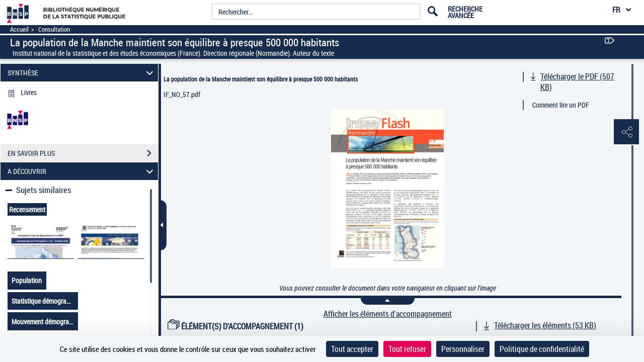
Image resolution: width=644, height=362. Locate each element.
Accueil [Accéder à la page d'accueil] (19, 29)
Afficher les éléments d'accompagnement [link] (388, 314)
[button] (626, 132)
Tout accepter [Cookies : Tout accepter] (352, 349)
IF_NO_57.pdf (182, 94)
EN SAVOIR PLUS (83, 153)
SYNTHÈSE (82, 73)
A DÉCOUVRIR (82, 171)
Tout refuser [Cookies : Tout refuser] (407, 349)
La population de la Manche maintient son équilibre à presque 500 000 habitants (261, 79)
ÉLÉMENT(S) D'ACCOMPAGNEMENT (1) (235, 326)
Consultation (54, 29)
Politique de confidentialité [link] (542, 349)
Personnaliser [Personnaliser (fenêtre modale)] (463, 349)
